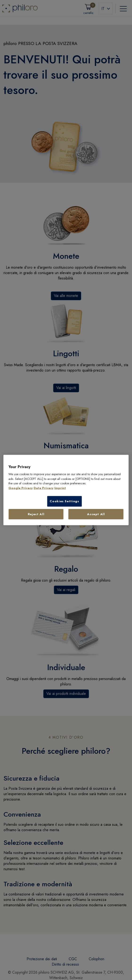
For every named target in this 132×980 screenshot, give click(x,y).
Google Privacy (21, 488)
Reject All (36, 514)
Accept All (96, 514)
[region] (66, 490)
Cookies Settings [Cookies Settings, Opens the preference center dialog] (64, 501)
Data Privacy (44, 488)
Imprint (60, 488)
